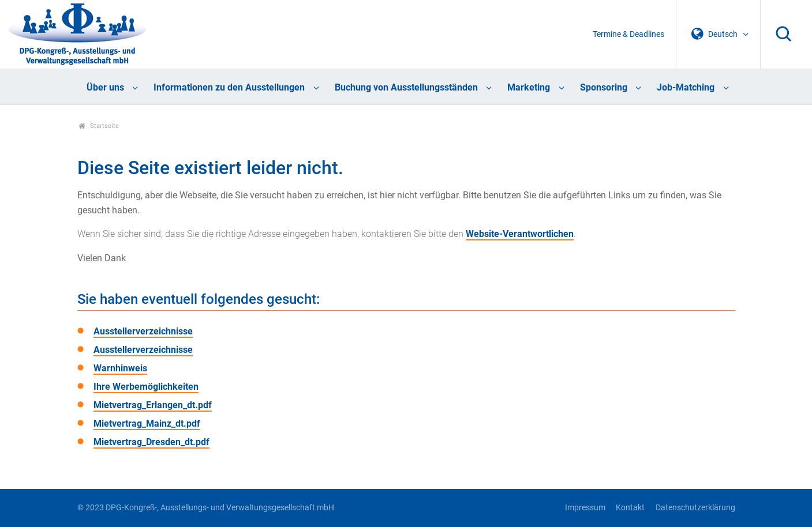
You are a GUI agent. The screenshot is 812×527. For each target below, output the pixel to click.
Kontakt (630, 508)
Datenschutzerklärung (695, 508)
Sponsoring (604, 87)
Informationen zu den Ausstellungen (229, 87)
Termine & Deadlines (628, 34)
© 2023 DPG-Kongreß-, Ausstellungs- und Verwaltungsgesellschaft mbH (206, 508)
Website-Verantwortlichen (520, 234)
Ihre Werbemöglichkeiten (146, 387)
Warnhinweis (120, 368)
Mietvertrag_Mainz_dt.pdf (147, 424)
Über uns (105, 87)
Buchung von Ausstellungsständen (406, 87)
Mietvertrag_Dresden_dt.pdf (151, 442)
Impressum (585, 508)
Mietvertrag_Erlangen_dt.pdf (153, 405)
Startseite (99, 126)
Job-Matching (686, 87)
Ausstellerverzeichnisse (143, 331)
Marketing (529, 87)
